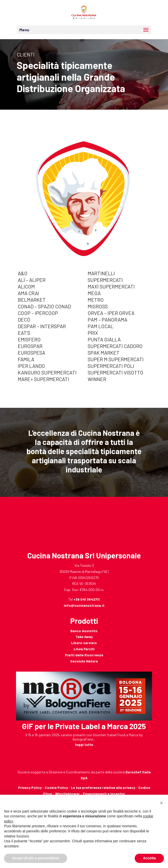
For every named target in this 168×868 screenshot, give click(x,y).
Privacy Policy (30, 787)
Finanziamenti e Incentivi (104, 794)
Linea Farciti (84, 649)
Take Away (84, 637)
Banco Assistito (84, 631)
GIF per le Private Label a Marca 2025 (84, 726)
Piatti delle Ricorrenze (84, 655)
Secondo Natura (84, 661)
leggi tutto (84, 744)
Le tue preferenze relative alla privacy (103, 787)
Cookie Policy (56, 787)
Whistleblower (67, 794)
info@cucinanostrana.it (84, 605)
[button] (161, 803)
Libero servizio (84, 643)
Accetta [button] (149, 858)
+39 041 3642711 (87, 599)
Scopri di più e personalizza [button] (36, 858)
